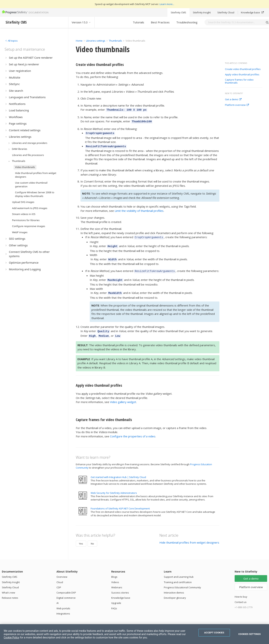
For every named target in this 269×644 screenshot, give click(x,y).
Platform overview (237, 105)
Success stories (120, 586)
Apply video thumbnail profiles (242, 75)
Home (79, 41)
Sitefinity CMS (178, 12)
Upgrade (116, 596)
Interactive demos (174, 586)
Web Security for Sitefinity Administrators (114, 486)
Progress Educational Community (182, 581)
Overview (62, 570)
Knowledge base (252, 12)
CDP (59, 581)
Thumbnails (115, 41)
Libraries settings (96, 41)
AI (57, 596)
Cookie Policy (12, 638)
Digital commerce (66, 591)
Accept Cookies (214, 633)
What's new (8, 586)
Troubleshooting (187, 22)
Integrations (63, 607)
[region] (134, 634)
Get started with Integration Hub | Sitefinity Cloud (118, 470)
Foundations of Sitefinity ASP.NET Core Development (120, 502)
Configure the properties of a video (133, 430)
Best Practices (160, 22)
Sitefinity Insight (202, 12)
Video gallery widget (123, 395)
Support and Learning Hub (179, 570)
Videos (115, 575)
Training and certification (178, 575)
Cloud (60, 575)
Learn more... (167, 4)
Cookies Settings (250, 634)
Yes (81, 537)
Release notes (10, 591)
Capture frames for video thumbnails (239, 81)
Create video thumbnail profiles (243, 69)
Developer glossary (175, 591)
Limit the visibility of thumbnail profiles (139, 208)
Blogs (114, 570)
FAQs (114, 602)
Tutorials (138, 22)
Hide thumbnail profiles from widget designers (189, 536)
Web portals (63, 602)
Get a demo (233, 100)
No (92, 537)
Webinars (117, 581)
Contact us (241, 595)
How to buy (241, 590)
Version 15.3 (81, 22)
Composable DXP (66, 586)
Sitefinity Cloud (226, 12)
